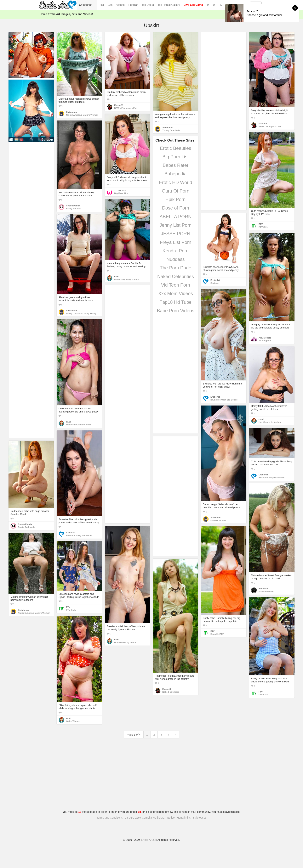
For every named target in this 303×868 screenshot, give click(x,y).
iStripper (215, 283)
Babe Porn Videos (176, 311)
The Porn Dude (176, 268)
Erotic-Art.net (149, 840)
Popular (133, 5)
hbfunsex (263, 589)
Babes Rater (176, 165)
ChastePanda (73, 206)
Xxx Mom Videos (176, 293)
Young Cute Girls (171, 130)
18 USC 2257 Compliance (141, 818)
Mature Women (266, 591)
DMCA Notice (167, 818)
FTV (261, 224)
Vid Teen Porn (176, 285)
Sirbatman (71, 112)
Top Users (148, 5)
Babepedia (176, 174)
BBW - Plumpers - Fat (125, 108)
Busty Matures (74, 209)
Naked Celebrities (176, 276)
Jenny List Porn (176, 225)
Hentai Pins (184, 818)
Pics (101, 5)
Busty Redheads (27, 527)
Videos (120, 5)
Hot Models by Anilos (270, 422)
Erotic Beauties (176, 148)
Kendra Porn (176, 251)
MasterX (118, 105)
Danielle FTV (217, 634)
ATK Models (265, 338)
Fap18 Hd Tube (176, 302)
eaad (117, 277)
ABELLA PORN (176, 217)
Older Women (73, 721)
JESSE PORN (175, 234)
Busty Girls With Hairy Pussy (81, 313)
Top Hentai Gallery (169, 5)
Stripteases (200, 818)
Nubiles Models (218, 520)
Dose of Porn (175, 208)
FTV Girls (263, 227)
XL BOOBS (120, 190)
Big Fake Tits (121, 193)
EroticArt (215, 280)
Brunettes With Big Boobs (224, 400)
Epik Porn (175, 199)
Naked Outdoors (171, 692)
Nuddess (176, 259)
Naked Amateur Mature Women (82, 115)
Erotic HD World (176, 182)
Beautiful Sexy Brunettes (272, 478)
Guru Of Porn (176, 191)
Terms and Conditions (110, 818)
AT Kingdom (265, 341)
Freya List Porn (176, 242)
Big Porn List (175, 157)
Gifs (110, 5)
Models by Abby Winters (127, 279)
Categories (87, 5)
